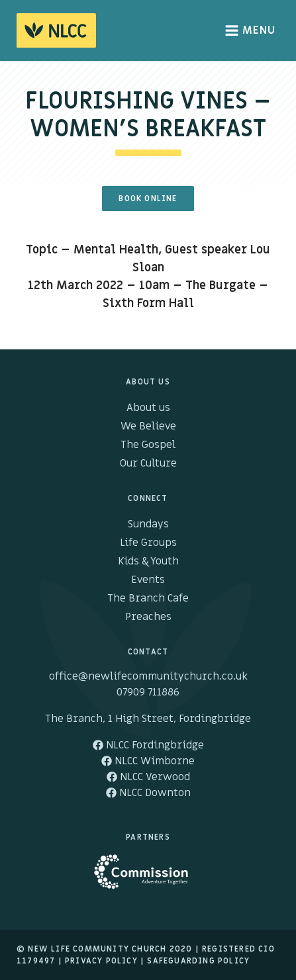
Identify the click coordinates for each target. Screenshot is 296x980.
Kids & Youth (148, 561)
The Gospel (148, 445)
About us (148, 408)
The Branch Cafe (148, 598)
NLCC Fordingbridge (148, 745)
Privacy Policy (101, 961)
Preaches (148, 617)
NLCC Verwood (148, 777)
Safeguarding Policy (198, 961)
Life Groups (148, 543)
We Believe (148, 426)
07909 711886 (148, 692)
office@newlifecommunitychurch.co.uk (148, 676)
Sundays (148, 524)
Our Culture (148, 463)
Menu (251, 30)
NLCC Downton (148, 793)
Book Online (148, 199)
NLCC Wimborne (148, 761)
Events (148, 580)
